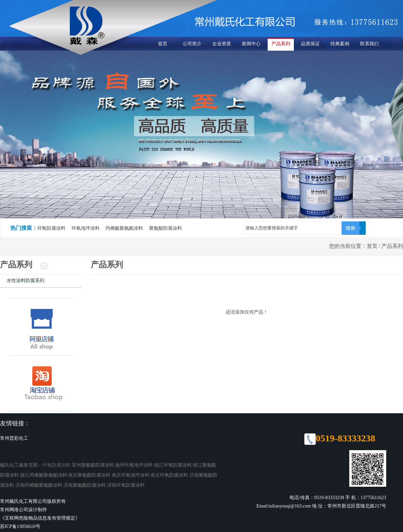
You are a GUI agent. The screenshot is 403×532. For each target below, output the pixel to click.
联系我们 (369, 44)
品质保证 (310, 44)
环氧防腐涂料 (56, 465)
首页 (163, 44)
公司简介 (192, 44)
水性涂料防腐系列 (26, 281)
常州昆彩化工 (14, 438)
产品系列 (281, 44)
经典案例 (340, 44)
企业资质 (222, 44)
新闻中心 (251, 44)
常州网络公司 (14, 510)
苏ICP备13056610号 (20, 526)
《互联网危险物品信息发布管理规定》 (40, 518)
